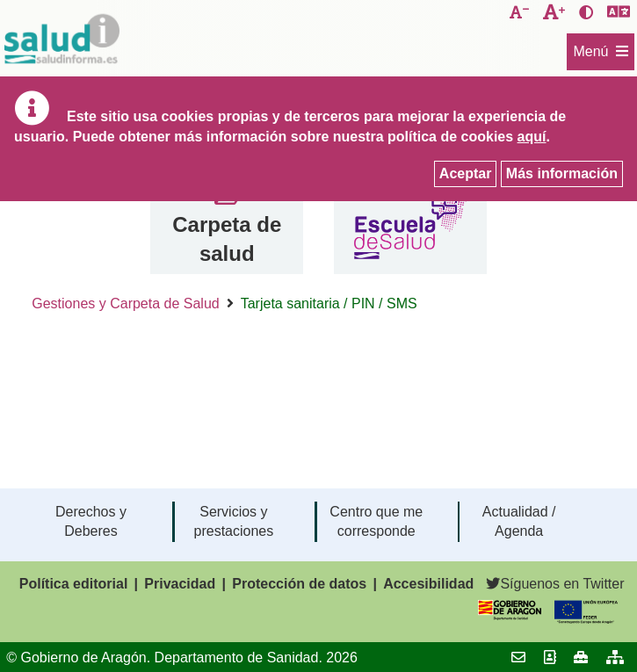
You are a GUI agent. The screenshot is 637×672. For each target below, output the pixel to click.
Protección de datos (299, 584)
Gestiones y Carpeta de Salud (125, 303)
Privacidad (180, 584)
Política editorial (74, 584)
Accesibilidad (428, 584)
